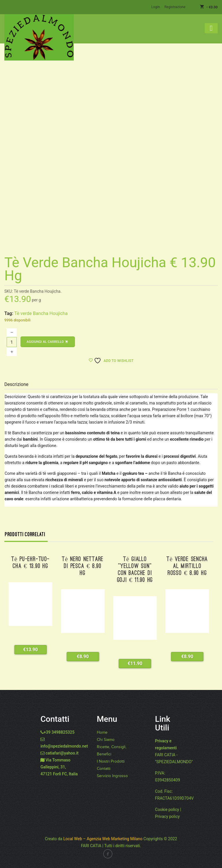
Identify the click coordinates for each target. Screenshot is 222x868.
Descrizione (16, 384)
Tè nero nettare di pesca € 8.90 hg (83, 566)
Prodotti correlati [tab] (25, 534)
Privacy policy (167, 816)
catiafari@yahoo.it (62, 753)
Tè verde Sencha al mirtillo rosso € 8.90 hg (187, 566)
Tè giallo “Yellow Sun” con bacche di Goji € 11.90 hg (135, 570)
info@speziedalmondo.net (64, 746)
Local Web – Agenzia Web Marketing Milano (103, 838)
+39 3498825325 (59, 732)
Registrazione (175, 7)
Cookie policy (167, 809)
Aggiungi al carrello (48, 341)
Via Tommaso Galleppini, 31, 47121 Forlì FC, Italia (59, 767)
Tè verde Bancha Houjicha (41, 313)
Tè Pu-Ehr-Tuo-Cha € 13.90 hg (30, 563)
